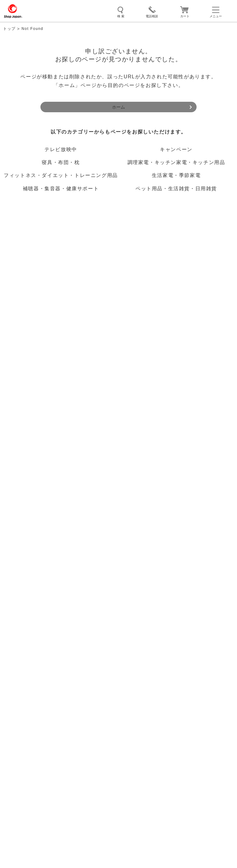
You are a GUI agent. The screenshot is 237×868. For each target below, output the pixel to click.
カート (185, 16)
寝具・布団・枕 (61, 162)
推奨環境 (178, 666)
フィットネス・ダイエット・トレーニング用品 (61, 175)
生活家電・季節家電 (176, 175)
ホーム (118, 107)
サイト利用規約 (59, 666)
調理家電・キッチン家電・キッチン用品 (176, 162)
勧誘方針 (59, 717)
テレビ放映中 (61, 149)
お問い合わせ (27, 494)
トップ (9, 29)
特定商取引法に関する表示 (178, 691)
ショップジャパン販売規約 (59, 652)
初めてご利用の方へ (35, 407)
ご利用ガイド (27, 424)
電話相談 (152, 16)
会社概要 (59, 691)
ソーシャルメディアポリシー (59, 704)
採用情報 (59, 730)
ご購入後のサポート (35, 459)
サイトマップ (59, 679)
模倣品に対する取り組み (178, 704)
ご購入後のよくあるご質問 (42, 477)
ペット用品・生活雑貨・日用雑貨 (176, 189)
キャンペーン (176, 149)
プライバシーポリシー (178, 652)
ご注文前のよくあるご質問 (42, 442)
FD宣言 (178, 717)
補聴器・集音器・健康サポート (61, 189)
